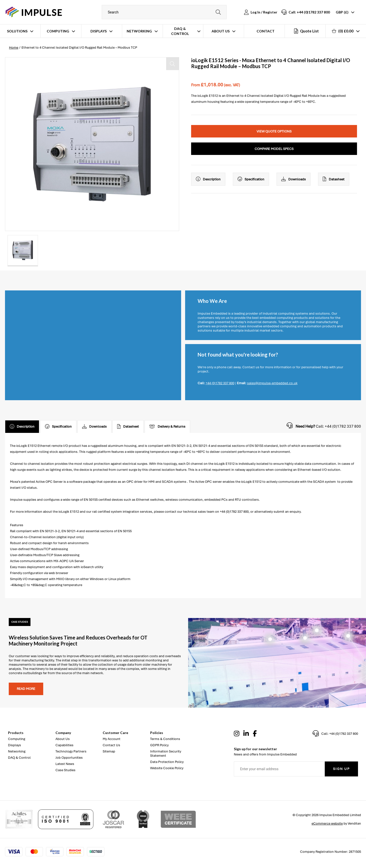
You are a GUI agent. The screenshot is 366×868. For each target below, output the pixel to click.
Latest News (65, 764)
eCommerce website (327, 823)
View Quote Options (274, 131)
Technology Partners (71, 751)
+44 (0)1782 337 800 (220, 383)
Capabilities (64, 745)
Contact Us (111, 745)
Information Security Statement (166, 753)
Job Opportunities (69, 758)
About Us (221, 31)
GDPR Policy (159, 745)
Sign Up (341, 769)
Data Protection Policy (167, 762)
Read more (26, 689)
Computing (58, 31)
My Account (112, 739)
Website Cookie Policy (167, 768)
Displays (99, 31)
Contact (266, 31)
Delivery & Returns (167, 427)
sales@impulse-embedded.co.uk (272, 383)
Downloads (294, 179)
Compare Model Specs (274, 149)
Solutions (17, 31)
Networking (139, 31)
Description (208, 179)
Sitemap (109, 751)
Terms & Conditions (165, 739)
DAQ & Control (180, 31)
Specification (251, 179)
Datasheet (334, 179)
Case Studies (65, 770)
